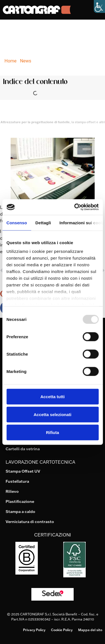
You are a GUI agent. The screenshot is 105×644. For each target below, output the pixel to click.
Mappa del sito (90, 630)
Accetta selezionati (53, 414)
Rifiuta (53, 432)
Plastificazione (20, 501)
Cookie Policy (62, 630)
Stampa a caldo (20, 512)
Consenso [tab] (17, 222)
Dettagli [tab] (43, 222)
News (25, 61)
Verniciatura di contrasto (30, 522)
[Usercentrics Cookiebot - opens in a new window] (75, 207)
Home (11, 61)
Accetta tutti (53, 396)
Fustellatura (17, 481)
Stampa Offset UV (23, 471)
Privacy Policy (34, 630)
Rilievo (12, 491)
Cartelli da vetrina (23, 449)
